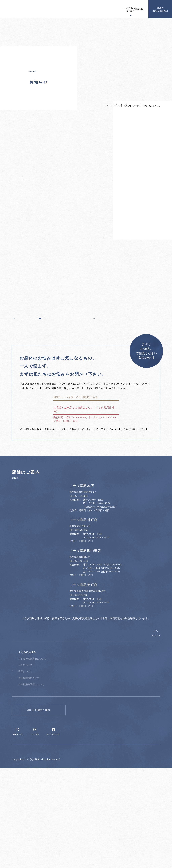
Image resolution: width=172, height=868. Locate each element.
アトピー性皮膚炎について (54, 759)
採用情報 (139, 9)
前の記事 (20, 396)
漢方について (91, 9)
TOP (96, 105)
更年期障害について (50, 778)
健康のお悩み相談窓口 (160, 9)
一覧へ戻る (54, 396)
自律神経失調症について (52, 784)
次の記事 (88, 396)
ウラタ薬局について (75, 9)
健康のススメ (126, 9)
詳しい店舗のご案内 (39, 810)
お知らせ (59, 9)
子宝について (47, 772)
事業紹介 (115, 9)
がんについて (47, 765)
